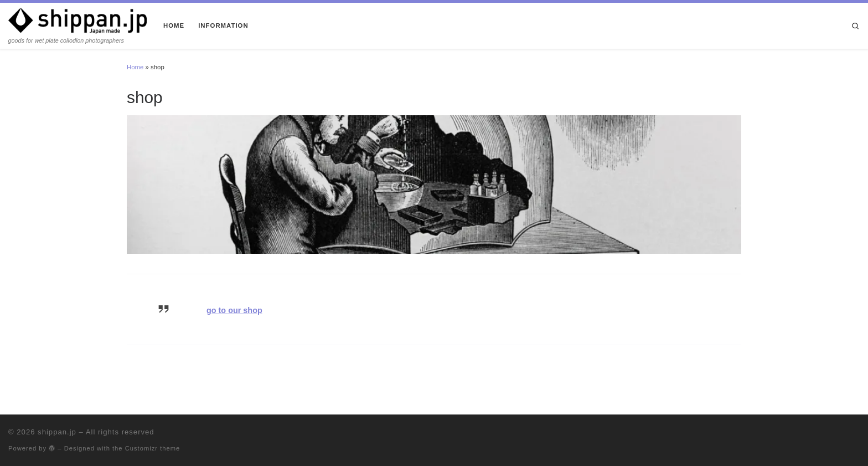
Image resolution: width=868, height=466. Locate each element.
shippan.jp (57, 432)
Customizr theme (153, 448)
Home (135, 67)
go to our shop (234, 310)
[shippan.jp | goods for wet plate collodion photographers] (77, 19)
